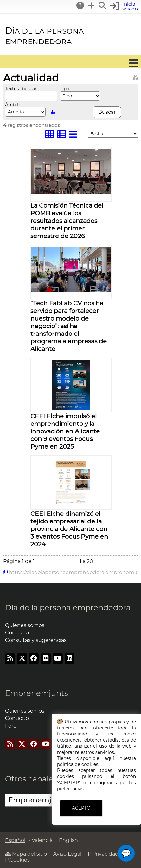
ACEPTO (81, 808)
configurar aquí (108, 783)
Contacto (17, 633)
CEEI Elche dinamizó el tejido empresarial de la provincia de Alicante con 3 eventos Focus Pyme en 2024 (69, 529)
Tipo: (65, 89)
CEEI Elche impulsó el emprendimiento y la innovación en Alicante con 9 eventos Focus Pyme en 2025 (65, 431)
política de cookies (78, 764)
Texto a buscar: (21, 89)
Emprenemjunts (37, 693)
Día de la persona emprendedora (44, 36)
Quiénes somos (25, 625)
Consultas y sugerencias (36, 640)
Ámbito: (14, 105)
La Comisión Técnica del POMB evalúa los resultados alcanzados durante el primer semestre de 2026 (67, 221)
